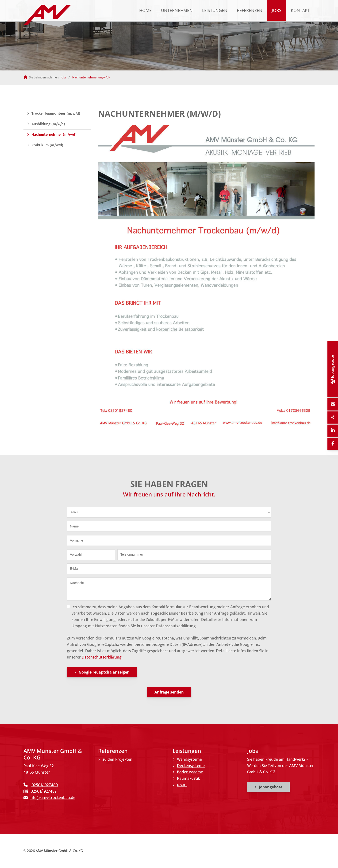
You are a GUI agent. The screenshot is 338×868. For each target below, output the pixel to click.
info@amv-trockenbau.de (52, 798)
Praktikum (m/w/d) (47, 145)
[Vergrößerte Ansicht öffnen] (206, 274)
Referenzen (250, 10)
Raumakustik (188, 779)
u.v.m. (182, 785)
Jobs (277, 10)
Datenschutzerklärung (102, 657)
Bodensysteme (190, 772)
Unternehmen (177, 10)
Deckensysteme (191, 766)
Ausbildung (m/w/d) (48, 124)
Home (145, 10)
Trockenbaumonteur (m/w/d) (56, 114)
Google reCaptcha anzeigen (104, 672)
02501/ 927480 (45, 785)
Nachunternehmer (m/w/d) (91, 77)
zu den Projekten (117, 759)
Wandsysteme (189, 759)
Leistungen (215, 10)
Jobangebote (271, 787)
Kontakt (300, 10)
